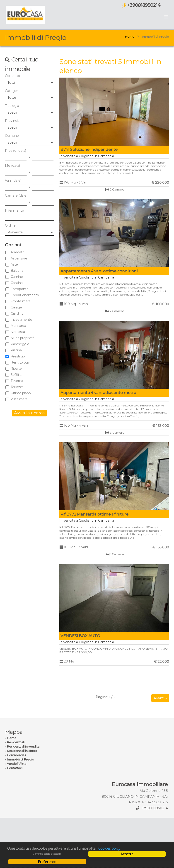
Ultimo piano (21, 393)
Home (130, 37)
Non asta (18, 332)
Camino (17, 277)
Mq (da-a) (12, 166)
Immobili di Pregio (21, 759)
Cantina (17, 283)
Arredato (18, 252)
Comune (12, 136)
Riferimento (14, 210)
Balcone (17, 271)
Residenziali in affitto (22, 751)
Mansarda (18, 326)
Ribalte (16, 369)
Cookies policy (109, 848)
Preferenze (47, 862)
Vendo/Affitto (17, 764)
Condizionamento (25, 295)
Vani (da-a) (13, 181)
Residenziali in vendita (23, 747)
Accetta (127, 854)
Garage (16, 307)
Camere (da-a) (16, 196)
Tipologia (12, 106)
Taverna (17, 381)
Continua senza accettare (47, 854)
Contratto (13, 76)
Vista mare (19, 399)
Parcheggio (20, 344)
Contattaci (15, 768)
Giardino (17, 313)
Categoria (13, 91)
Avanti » (160, 698)
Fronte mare (21, 301)
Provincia (12, 121)
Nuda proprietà (23, 338)
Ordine (10, 225)
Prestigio (18, 356)
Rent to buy (20, 362)
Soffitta (17, 375)
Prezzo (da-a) (16, 151)
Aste (14, 264)
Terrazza (17, 387)
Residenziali (16, 742)
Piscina (16, 350)
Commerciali (16, 755)
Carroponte (20, 289)
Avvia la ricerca (29, 413)
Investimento (21, 320)
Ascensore (19, 258)
